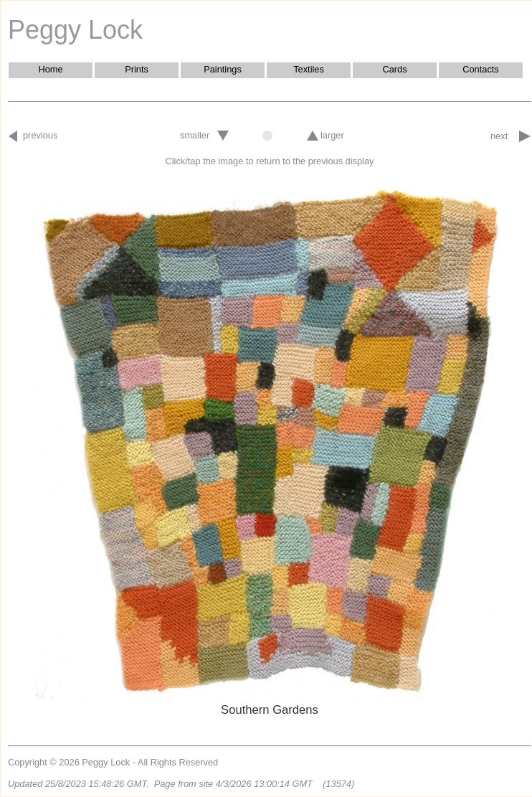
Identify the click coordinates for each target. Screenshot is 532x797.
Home (50, 69)
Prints (137, 69)
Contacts (481, 69)
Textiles (309, 69)
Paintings (223, 69)
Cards (394, 69)
